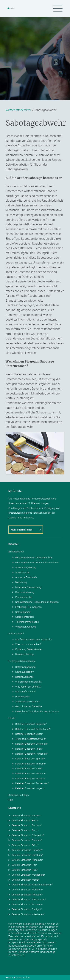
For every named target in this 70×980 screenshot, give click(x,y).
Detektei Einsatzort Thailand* (29, 764)
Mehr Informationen (26, 530)
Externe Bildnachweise (18, 977)
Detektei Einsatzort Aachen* (25, 815)
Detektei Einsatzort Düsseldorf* (27, 835)
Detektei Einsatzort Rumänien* (30, 754)
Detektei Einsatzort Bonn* (23, 830)
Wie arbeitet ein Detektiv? (27, 682)
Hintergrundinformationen (22, 661)
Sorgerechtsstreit (23, 617)
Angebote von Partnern (26, 701)
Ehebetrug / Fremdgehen (27, 607)
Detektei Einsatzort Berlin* (24, 820)
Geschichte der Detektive (27, 706)
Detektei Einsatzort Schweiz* (29, 739)
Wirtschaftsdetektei (18, 110)
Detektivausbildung (24, 667)
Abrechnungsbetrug (24, 567)
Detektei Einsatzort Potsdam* (26, 895)
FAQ (11, 800)
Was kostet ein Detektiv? (27, 687)
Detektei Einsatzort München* (26, 890)
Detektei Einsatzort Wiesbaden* (27, 914)
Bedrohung (19, 582)
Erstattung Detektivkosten (27, 649)
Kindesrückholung (23, 592)
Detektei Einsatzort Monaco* (29, 778)
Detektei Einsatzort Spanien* (29, 759)
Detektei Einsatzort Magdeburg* (27, 875)
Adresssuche (21, 572)
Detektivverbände (23, 677)
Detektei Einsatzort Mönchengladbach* (31, 884)
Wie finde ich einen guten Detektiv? (32, 639)
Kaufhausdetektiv (23, 672)
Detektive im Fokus (19, 795)
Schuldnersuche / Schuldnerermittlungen (35, 602)
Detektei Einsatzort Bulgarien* (29, 724)
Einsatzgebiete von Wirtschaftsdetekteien (36, 562)
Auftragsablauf (16, 633)
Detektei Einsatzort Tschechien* (31, 783)
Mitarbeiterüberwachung (27, 587)
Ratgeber (13, 544)
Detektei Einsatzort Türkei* (28, 768)
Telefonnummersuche (25, 622)
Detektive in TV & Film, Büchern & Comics (36, 711)
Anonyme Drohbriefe (25, 577)
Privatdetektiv (21, 696)
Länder (12, 718)
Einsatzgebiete (16, 552)
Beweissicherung (23, 654)
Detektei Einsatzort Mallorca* (29, 773)
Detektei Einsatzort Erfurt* (24, 845)
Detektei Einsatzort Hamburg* (26, 855)
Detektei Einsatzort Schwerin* (26, 904)
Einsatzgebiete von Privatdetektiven (32, 557)
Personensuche (22, 597)
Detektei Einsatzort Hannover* (26, 860)
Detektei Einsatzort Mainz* (24, 880)
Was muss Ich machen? (27, 644)
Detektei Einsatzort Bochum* (25, 825)
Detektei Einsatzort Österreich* (30, 744)
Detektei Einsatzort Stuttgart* (25, 909)
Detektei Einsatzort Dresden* (25, 840)
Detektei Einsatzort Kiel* (23, 865)
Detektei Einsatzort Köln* (23, 870)
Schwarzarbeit (21, 612)
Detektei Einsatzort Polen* (27, 749)
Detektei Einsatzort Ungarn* (28, 788)
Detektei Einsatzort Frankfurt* (25, 850)
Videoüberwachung (24, 627)
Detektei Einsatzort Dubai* (28, 734)
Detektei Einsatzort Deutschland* (31, 729)
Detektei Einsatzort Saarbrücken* (27, 899)
